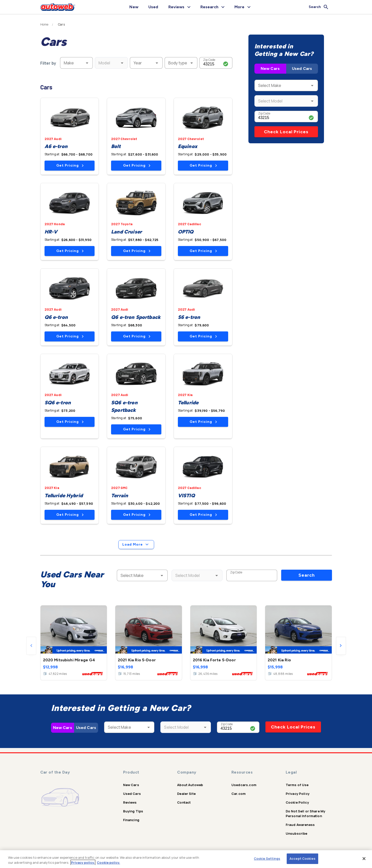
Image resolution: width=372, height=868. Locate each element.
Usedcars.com (244, 785)
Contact (184, 802)
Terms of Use (297, 785)
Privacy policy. (83, 862)
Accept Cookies (302, 858)
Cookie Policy (297, 802)
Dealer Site (186, 794)
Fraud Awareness (300, 825)
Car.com (239, 794)
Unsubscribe (297, 833)
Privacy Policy (298, 794)
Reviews (130, 802)
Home (44, 25)
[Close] (364, 858)
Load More (136, 545)
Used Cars (302, 69)
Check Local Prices (286, 132)
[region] (186, 859)
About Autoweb (190, 785)
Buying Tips (133, 811)
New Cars (270, 69)
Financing (131, 820)
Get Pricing (70, 165)
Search (307, 575)
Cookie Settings (267, 858)
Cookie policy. (108, 862)
